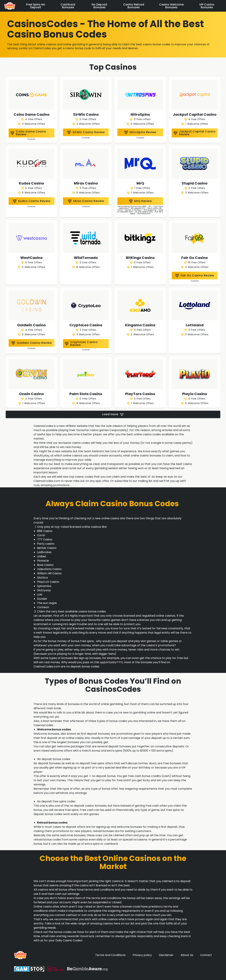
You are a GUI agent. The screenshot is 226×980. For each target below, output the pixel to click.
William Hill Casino (49, 573)
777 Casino (45, 539)
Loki (40, 595)
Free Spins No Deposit (36, 6)
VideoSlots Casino (49, 569)
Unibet (42, 556)
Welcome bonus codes (54, 729)
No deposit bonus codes (54, 759)
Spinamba (44, 586)
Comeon (43, 607)
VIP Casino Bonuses (207, 6)
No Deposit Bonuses (99, 6)
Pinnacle (43, 561)
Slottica (42, 578)
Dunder (42, 599)
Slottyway (44, 590)
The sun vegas (47, 603)
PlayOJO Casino (48, 582)
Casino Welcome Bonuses (171, 6)
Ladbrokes (44, 552)
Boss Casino (45, 565)
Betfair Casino (47, 548)
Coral (41, 535)
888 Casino (45, 531)
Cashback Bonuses (68, 6)
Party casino (46, 544)
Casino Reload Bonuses (134, 6)
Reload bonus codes (52, 823)
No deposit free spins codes (57, 801)
